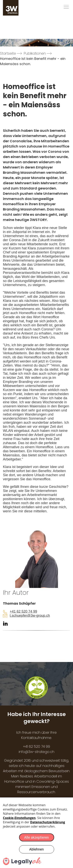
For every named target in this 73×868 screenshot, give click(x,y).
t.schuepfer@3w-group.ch (30, 616)
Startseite (8, 53)
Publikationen (35, 53)
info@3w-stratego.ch (36, 752)
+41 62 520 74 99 (23, 611)
